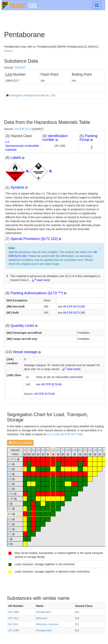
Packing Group (89, 138)
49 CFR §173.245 (74, 313)
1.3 (105, 450)
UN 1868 (14, 612)
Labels (16, 158)
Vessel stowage (25, 352)
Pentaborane (44, 630)
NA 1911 (13, 624)
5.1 (43, 450)
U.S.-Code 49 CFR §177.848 (65, 434)
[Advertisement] (50, 109)
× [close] (100, 248)
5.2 (38, 450)
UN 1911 (14, 618)
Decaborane (43, 612)
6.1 (33, 450)
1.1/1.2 (12, 459)
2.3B (68, 450)
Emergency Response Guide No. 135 (32, 95)
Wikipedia (8, 51)
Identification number (55, 138)
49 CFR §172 (23, 129)
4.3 (48, 450)
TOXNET (20, 68)
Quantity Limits (22, 326)
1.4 (100, 450)
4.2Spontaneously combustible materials (22, 146)
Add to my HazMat (20, 443)
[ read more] (41, 280)
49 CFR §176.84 (51, 384)
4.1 (58, 450)
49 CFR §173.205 (74, 306)
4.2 (53, 450)
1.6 (90, 450)
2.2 (80, 450)
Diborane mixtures (47, 624)
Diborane (42, 618)
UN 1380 (14, 630)
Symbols (17, 187)
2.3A (75, 450)
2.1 (85, 450)
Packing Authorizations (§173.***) (37, 293)
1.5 (95, 450)
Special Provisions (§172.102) (34, 239)
